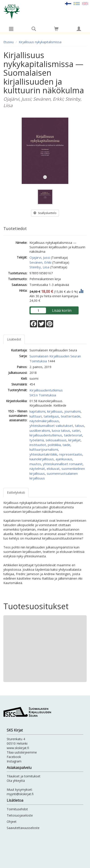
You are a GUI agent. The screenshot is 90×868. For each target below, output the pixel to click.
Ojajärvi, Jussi (40, 257)
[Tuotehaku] (34, 29)
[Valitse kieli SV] (77, 3)
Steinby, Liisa (39, 267)
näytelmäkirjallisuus (44, 421)
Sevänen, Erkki (40, 262)
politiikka (54, 445)
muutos (35, 464)
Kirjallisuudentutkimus (46, 390)
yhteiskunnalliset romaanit (63, 464)
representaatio (71, 454)
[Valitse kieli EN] (85, 3)
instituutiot (38, 445)
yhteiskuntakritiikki (43, 454)
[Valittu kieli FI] (68, 3)
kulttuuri (36, 416)
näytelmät (37, 469)
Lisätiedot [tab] (14, 339)
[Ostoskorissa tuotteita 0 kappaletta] (56, 30)
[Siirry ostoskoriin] (56, 29)
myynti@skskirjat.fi (20, 794)
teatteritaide (71, 416)
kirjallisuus (55, 411)
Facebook (14, 757)
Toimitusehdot (17, 809)
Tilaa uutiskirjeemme (22, 752)
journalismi (72, 411)
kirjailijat (74, 440)
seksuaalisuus (56, 440)
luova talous (61, 430)
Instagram (14, 761)
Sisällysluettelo (45, 213)
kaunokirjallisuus (42, 459)
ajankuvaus (64, 459)
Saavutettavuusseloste (23, 828)
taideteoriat (73, 435)
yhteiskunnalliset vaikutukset (51, 426)
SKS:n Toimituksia (43, 395)
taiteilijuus (51, 416)
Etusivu (8, 42)
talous (80, 426)
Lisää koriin (62, 310)
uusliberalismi (40, 430)
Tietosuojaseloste (20, 815)
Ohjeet (12, 822)
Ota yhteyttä (16, 781)
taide (66, 445)
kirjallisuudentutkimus (46, 435)
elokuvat (53, 469)
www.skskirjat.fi (18, 748)
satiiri (76, 430)
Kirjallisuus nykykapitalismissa (40, 42)
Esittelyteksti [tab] (16, 492)
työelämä (37, 440)
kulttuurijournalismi (44, 449)
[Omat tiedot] (79, 29)
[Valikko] (11, 29)
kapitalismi (37, 411)
